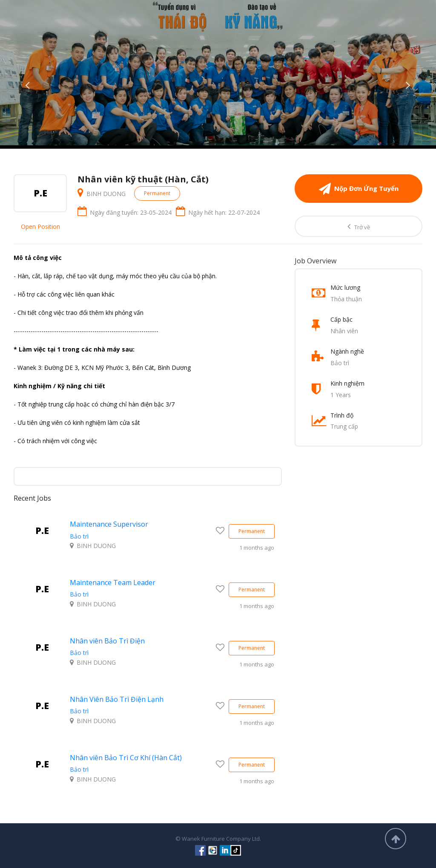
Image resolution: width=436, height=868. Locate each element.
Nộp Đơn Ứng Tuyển (359, 188)
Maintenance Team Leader (113, 583)
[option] (218, 73)
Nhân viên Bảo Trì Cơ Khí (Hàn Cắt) (126, 758)
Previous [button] (28, 83)
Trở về (359, 226)
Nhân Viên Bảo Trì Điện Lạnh (117, 699)
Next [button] (408, 83)
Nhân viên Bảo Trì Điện (107, 641)
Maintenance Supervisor (109, 524)
